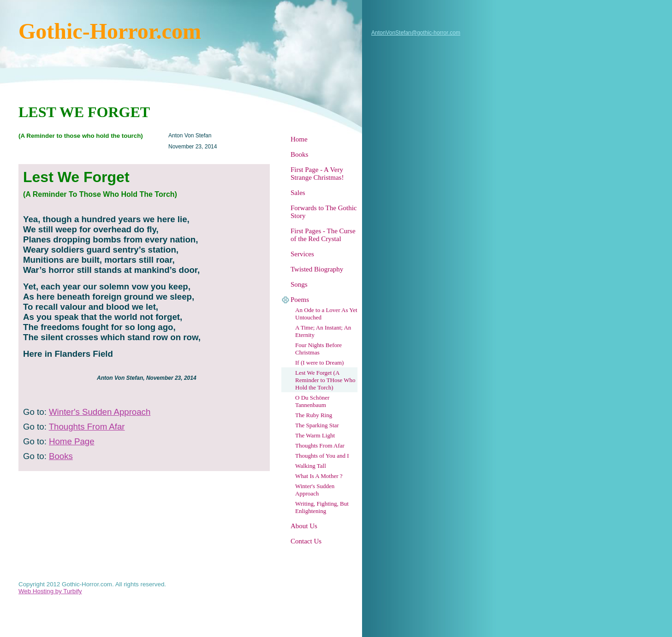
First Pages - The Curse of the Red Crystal (323, 235)
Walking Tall (311, 466)
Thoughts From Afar (320, 445)
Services (302, 254)
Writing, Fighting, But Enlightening (322, 507)
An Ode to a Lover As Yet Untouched (326, 314)
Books (299, 154)
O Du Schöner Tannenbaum (312, 401)
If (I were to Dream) (319, 363)
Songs (299, 284)
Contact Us (306, 541)
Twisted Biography (317, 269)
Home (299, 139)
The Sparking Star (317, 425)
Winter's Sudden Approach (315, 490)
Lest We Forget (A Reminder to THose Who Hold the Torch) (325, 380)
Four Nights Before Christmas (318, 349)
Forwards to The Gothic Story (324, 212)
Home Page (72, 441)
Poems (300, 300)
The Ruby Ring (314, 415)
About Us (304, 526)
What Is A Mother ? (319, 476)
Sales (298, 193)
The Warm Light (315, 435)
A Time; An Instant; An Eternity (323, 331)
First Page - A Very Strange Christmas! (317, 174)
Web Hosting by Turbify (50, 591)
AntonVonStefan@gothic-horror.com (416, 33)
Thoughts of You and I (322, 456)
